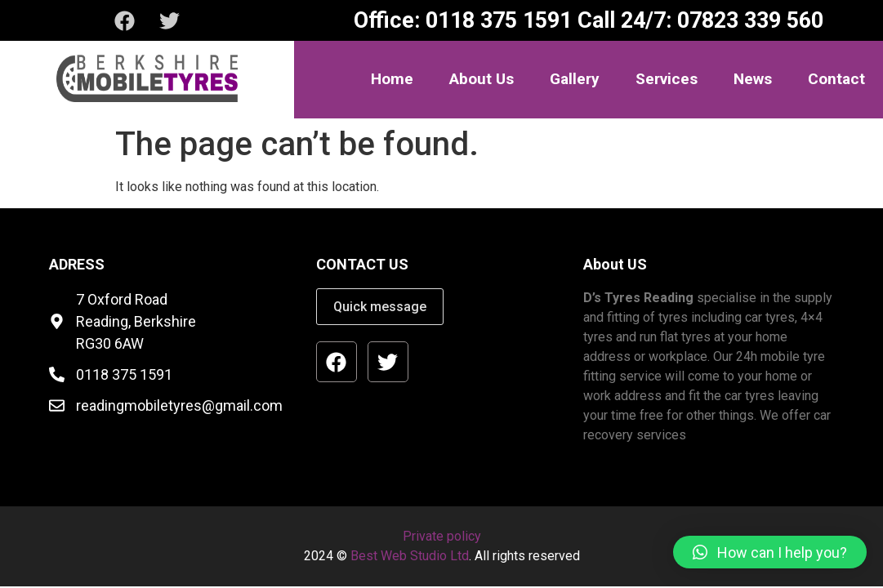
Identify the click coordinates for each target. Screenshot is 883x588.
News (753, 79)
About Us (482, 79)
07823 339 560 (747, 20)
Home (392, 79)
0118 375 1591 (496, 20)
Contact (836, 79)
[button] (770, 552)
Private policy (442, 536)
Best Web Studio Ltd (410, 556)
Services (667, 79)
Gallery (575, 79)
